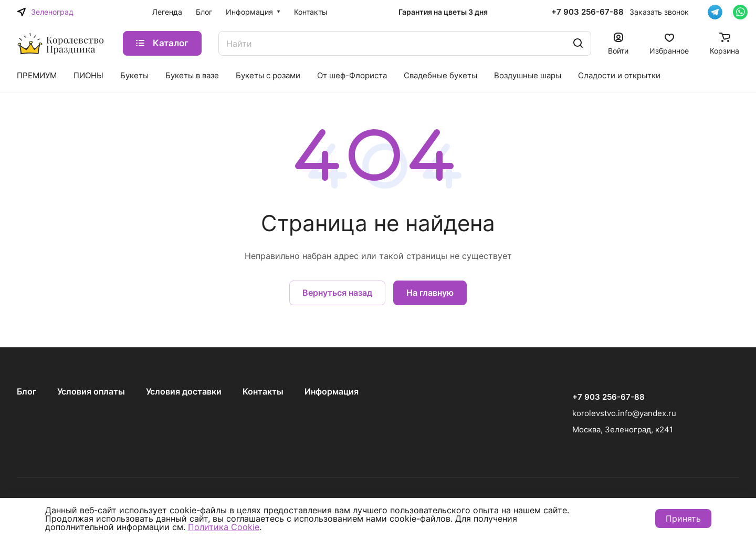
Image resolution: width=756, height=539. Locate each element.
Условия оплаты (91, 391)
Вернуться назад (337, 293)
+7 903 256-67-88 (587, 12)
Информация (332, 391)
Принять (683, 519)
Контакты (263, 391)
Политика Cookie (224, 527)
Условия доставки (184, 391)
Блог (27, 391)
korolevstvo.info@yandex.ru (624, 413)
